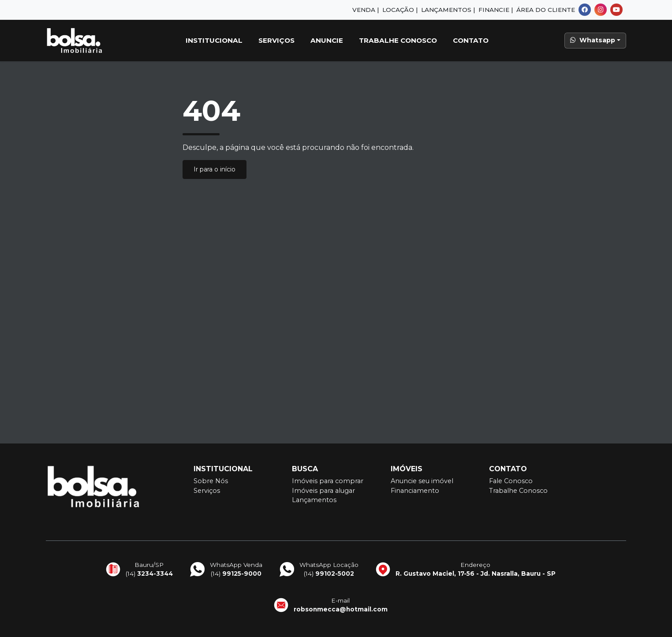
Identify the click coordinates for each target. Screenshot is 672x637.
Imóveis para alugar (323, 491)
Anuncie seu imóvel (422, 481)
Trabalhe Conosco (398, 40)
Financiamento (415, 491)
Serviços (276, 40)
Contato (471, 40)
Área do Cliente (546, 10)
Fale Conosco (511, 481)
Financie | (496, 10)
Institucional (214, 40)
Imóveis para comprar (328, 481)
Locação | (400, 10)
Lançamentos (314, 500)
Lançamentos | (448, 10)
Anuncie (327, 40)
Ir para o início (215, 169)
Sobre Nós (211, 481)
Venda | (366, 10)
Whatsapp (593, 40)
